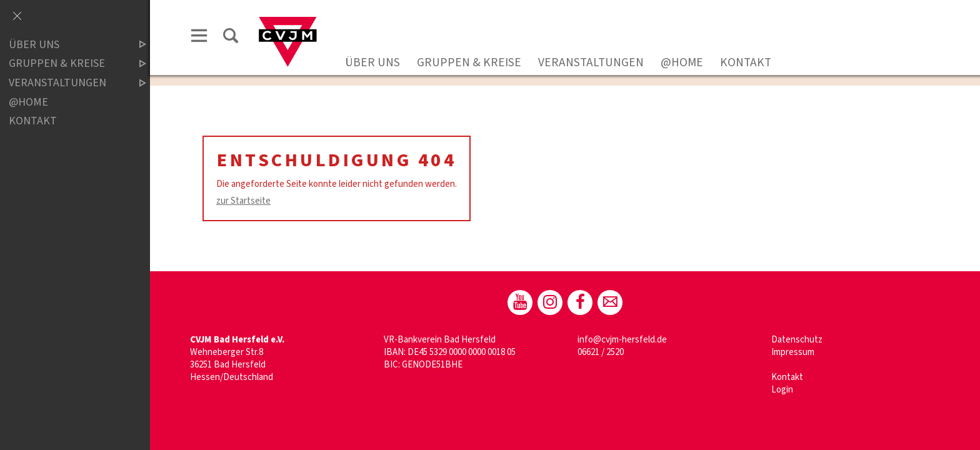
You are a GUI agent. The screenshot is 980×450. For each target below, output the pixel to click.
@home (682, 62)
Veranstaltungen (591, 62)
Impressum (793, 352)
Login (782, 390)
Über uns (372, 62)
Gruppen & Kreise (469, 62)
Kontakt (746, 62)
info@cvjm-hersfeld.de (622, 340)
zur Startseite (243, 201)
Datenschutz (797, 340)
